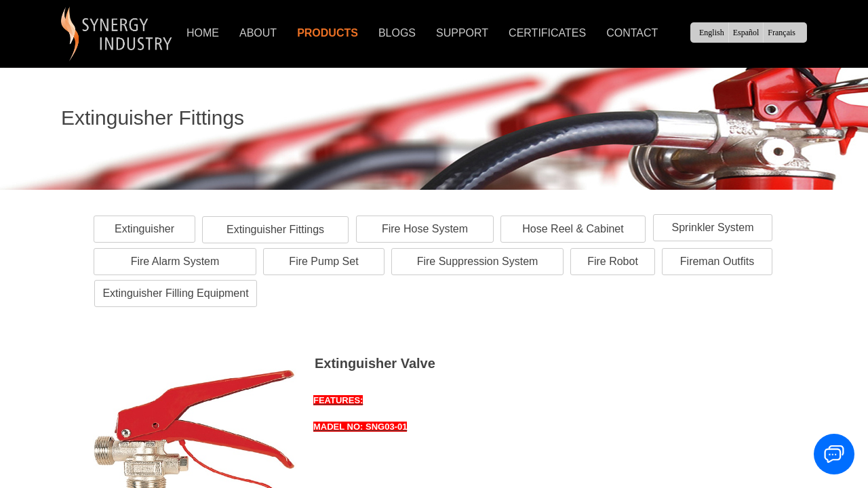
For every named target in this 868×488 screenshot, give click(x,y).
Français (782, 33)
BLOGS (397, 33)
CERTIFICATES (547, 33)
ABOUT (258, 33)
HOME (203, 33)
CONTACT (632, 33)
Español (746, 33)
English (712, 33)
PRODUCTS (328, 33)
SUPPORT (462, 33)
